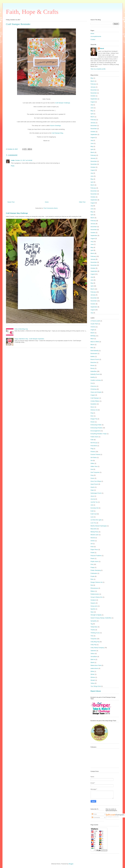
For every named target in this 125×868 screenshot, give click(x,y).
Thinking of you (95, 633)
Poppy (93, 567)
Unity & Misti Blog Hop (21, 329)
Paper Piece (94, 550)
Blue (92, 348)
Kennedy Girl (95, 508)
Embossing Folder (96, 425)
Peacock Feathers (96, 556)
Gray (92, 475)
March (92, 81)
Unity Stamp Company (97, 648)
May (92, 78)
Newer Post (11, 202)
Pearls (93, 558)
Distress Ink (94, 410)
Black (92, 339)
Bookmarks (94, 353)
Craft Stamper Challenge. (63, 103)
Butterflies (94, 371)
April (92, 114)
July (92, 105)
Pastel (92, 553)
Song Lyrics (94, 606)
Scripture (93, 600)
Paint (92, 547)
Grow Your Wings (96, 481)
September (94, 99)
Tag (92, 624)
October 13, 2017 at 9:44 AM (24, 160)
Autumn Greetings (55, 126)
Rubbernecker (95, 594)
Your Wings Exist (96, 686)
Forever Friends (95, 454)
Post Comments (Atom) (51, 208)
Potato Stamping (96, 570)
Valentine (93, 651)
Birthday (93, 336)
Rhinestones (94, 588)
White (92, 671)
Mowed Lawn (95, 535)
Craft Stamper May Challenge (17, 213)
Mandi (102, 48)
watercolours (94, 668)
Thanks (93, 630)
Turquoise (94, 639)
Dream (93, 422)
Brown (93, 365)
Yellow (93, 683)
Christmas (94, 389)
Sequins (93, 603)
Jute (92, 505)
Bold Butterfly (95, 351)
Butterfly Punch (95, 374)
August (93, 102)
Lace (92, 517)
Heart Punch (94, 484)
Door (92, 416)
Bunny (93, 368)
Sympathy (94, 621)
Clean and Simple (96, 392)
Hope (92, 490)
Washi (92, 662)
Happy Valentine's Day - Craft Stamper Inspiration (29, 339)
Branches (93, 362)
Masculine (94, 529)
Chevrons (94, 386)
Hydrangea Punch (96, 493)
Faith (92, 440)
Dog (92, 413)
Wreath (93, 680)
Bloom (93, 345)
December (94, 90)
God (92, 469)
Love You (93, 523)
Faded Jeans (95, 437)
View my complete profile (98, 69)
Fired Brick (94, 446)
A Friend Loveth (95, 321)
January (93, 87)
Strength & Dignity (96, 615)
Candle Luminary (96, 380)
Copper (93, 395)
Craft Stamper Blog (57, 133)
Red (92, 585)
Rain (92, 579)
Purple (93, 576)
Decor (92, 407)
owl (92, 544)
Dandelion (94, 404)
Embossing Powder (96, 428)
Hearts (93, 487)
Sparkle (93, 609)
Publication (94, 573)
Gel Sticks (94, 457)
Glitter (92, 463)
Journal (93, 499)
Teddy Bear (94, 627)
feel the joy (94, 443)
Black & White (95, 342)
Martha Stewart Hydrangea (99, 526)
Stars (92, 612)
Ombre (93, 541)
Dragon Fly (94, 419)
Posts (94, 814)
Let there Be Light (96, 520)
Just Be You (94, 502)
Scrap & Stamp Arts (96, 597)
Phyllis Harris (95, 561)
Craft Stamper (95, 398)
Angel (92, 330)
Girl (92, 460)
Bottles (93, 356)
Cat (92, 383)
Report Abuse (96, 691)
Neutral (93, 538)
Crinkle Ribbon (95, 401)
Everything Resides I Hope (99, 434)
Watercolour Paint (96, 665)
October (93, 96)
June (92, 108)
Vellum (93, 654)
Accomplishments (96, 36)
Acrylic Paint (94, 324)
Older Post (82, 202)
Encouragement (95, 431)
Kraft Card (94, 514)
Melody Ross (95, 532)
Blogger (71, 864)
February (93, 84)
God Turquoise (95, 472)
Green (92, 478)
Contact (93, 39)
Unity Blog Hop (95, 642)
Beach (93, 333)
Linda (13, 160)
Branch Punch (95, 359)
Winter (93, 674)
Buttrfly (93, 377)
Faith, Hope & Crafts (32, 12)
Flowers (93, 452)
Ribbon (93, 591)
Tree (92, 636)
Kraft (92, 511)
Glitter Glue (94, 466)
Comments (96, 817)
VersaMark (94, 657)
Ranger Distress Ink (97, 582)
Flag (92, 449)
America (93, 327)
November (94, 93)
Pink (92, 564)
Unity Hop (94, 645)
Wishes (93, 677)
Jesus (92, 496)
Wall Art (93, 659)
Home (47, 202)
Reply (13, 166)
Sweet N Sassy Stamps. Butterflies (101, 618)
